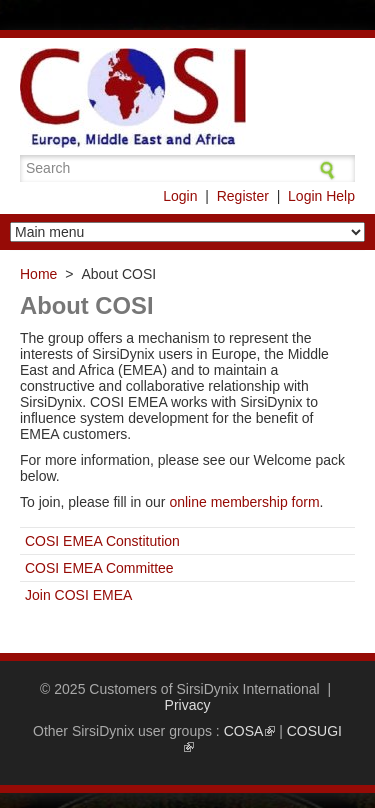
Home (38, 274)
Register (243, 196)
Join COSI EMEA (78, 595)
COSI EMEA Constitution (102, 541)
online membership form (244, 502)
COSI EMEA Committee (99, 568)
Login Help (321, 196)
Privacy (188, 705)
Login (180, 196)
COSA (249, 731)
